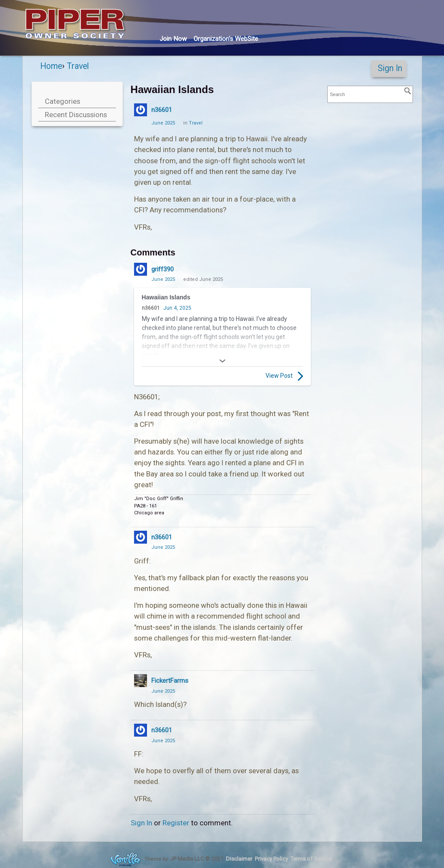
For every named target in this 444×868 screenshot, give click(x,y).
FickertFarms (170, 681)
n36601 (162, 110)
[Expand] (223, 361)
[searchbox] (370, 95)
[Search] (408, 91)
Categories (63, 101)
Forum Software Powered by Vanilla (125, 859)
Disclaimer (239, 859)
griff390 (163, 269)
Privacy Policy (271, 859)
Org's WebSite (226, 39)
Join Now (173, 39)
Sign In (390, 68)
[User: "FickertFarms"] (141, 681)
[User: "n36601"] (141, 110)
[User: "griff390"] (141, 269)
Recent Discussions (76, 115)
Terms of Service (311, 859)
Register (176, 823)
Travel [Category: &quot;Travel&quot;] (196, 123)
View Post (284, 376)
